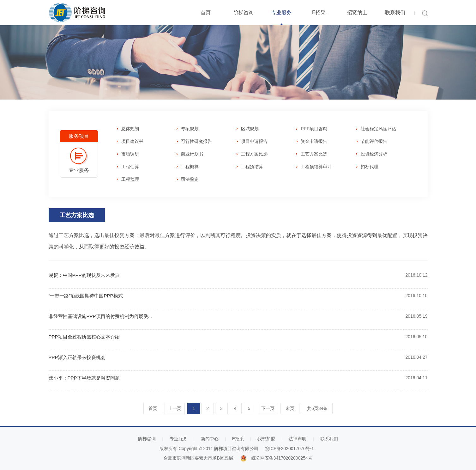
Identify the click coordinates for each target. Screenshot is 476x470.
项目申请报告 (254, 141)
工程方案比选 (254, 154)
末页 (290, 408)
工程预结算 (252, 167)
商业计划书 (192, 154)
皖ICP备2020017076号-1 (289, 449)
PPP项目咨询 (314, 129)
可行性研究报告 (196, 141)
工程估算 (130, 167)
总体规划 (130, 129)
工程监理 (130, 179)
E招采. (319, 12)
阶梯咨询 (244, 12)
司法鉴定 (190, 179)
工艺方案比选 (314, 154)
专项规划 (190, 129)
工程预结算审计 (316, 167)
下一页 (268, 409)
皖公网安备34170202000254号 (282, 458)
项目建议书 (132, 141)
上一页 (175, 409)
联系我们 (395, 12)
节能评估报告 (374, 141)
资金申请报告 (314, 141)
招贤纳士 (357, 12)
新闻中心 (210, 439)
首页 (206, 12)
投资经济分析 (374, 154)
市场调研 (130, 154)
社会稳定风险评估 (378, 129)
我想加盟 (266, 439)
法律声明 (298, 439)
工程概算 (190, 167)
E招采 (238, 439)
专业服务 (281, 12)
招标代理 (370, 167)
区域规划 (250, 129)
